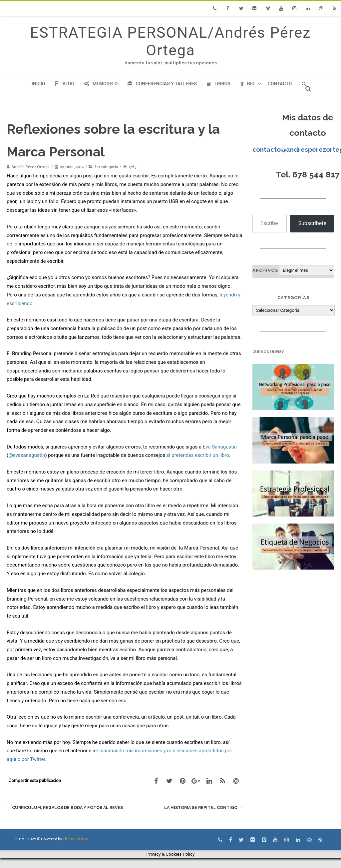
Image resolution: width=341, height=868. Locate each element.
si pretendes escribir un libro (198, 455)
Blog (65, 84)
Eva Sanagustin (220, 447)
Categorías (293, 298)
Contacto (280, 84)
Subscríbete (312, 223)
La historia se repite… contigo (201, 807)
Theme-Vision (75, 849)
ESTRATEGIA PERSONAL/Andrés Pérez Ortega (170, 41)
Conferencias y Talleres (162, 84)
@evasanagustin (27, 455)
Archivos (265, 270)
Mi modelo (101, 84)
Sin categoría (106, 167)
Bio (248, 84)
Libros (219, 84)
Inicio (38, 84)
